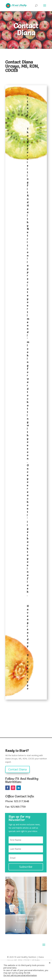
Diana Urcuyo (21, 901)
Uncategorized (20, 904)
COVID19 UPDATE (26, 896)
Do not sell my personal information (20, 975)
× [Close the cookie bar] (50, 963)
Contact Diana (17, 769)
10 (37, 930)
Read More (26, 922)
